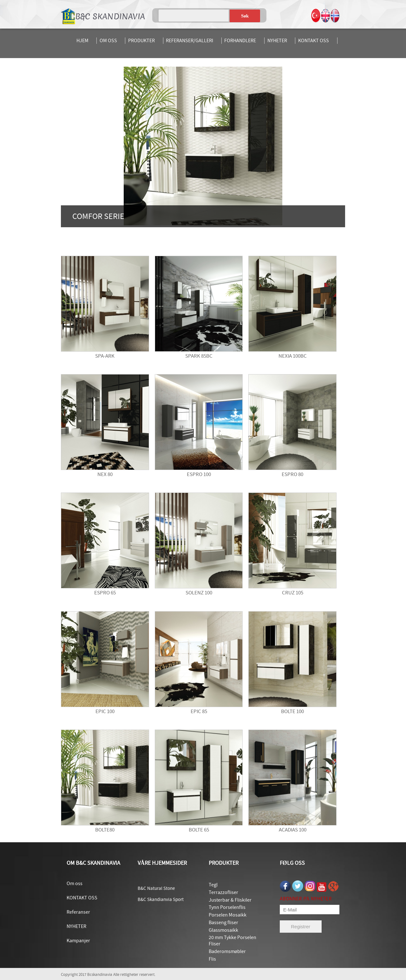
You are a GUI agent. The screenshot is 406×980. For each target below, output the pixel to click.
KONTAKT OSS (314, 41)
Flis (212, 959)
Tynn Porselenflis (227, 907)
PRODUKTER (141, 41)
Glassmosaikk (223, 930)
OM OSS (108, 41)
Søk (245, 16)
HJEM (82, 41)
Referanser (78, 912)
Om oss (75, 884)
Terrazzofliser (223, 892)
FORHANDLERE (240, 41)
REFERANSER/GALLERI (190, 41)
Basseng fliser (223, 923)
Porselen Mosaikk (228, 915)
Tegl (213, 885)
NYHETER (277, 41)
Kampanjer (78, 941)
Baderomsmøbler (227, 951)
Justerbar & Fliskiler (230, 900)
